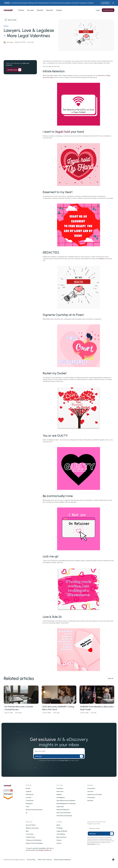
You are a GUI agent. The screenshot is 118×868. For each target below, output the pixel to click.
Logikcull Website (62, 831)
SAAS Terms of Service (45, 860)
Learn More (105, 3)
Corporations (91, 788)
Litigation (59, 794)
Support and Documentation (34, 843)
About (58, 825)
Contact (59, 843)
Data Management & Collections (66, 804)
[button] (21, 10)
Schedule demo (108, 10)
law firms (101, 75)
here (51, 848)
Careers (59, 840)
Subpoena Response (63, 810)
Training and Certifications (34, 840)
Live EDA (28, 797)
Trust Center (30, 834)
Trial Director (30, 800)
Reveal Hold (30, 794)
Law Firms (90, 791)
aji (26, 813)
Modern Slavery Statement (62, 860)
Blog (27, 831)
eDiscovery (60, 791)
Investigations (61, 797)
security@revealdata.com (44, 850)
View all (111, 678)
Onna (27, 807)
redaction (101, 259)
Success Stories (31, 825)
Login (98, 10)
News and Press (61, 837)
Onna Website (61, 834)
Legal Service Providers (95, 794)
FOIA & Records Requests (64, 816)
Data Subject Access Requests (66, 800)
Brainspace (29, 804)
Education (90, 800)
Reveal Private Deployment (34, 810)
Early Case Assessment (64, 813)
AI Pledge (59, 828)
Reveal (28, 788)
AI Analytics (60, 788)
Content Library (30, 837)
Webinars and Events (32, 828)
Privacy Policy (64, 760)
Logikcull (28, 791)
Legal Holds (60, 807)
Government (91, 797)
